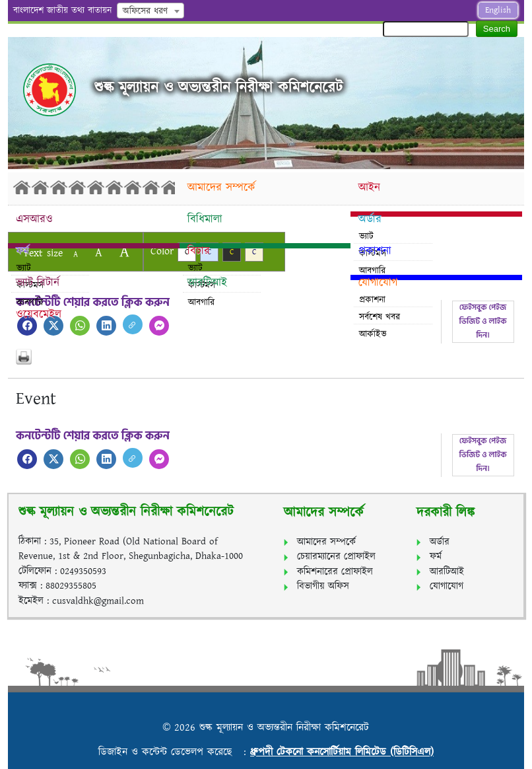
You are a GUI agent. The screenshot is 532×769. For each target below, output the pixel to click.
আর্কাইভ (373, 334)
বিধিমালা (205, 219)
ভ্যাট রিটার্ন (38, 283)
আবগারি (201, 303)
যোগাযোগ (378, 283)
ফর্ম (22, 251)
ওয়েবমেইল (39, 314)
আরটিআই (207, 283)
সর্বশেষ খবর (380, 317)
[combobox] (150, 11)
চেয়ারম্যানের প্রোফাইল (336, 557)
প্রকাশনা (375, 251)
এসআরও (34, 219)
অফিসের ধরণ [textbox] (145, 11)
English (498, 10)
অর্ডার (370, 219)
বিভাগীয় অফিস (323, 586)
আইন (369, 188)
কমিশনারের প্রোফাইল (335, 572)
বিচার (199, 251)
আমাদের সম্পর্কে (221, 188)
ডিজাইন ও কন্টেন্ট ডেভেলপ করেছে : (174, 752)
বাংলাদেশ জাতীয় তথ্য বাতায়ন (62, 11)
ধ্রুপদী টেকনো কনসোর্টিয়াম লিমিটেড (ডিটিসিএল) (342, 752)
